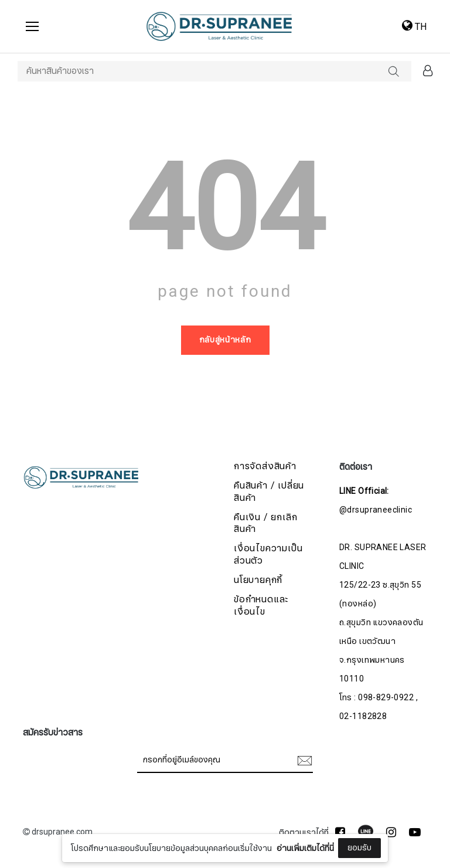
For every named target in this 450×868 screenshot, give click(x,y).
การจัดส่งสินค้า (265, 467)
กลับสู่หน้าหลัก (225, 340)
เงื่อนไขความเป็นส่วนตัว (268, 555)
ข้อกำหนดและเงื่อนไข (261, 606)
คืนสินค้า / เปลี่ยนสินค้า (269, 492)
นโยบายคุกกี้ (258, 580)
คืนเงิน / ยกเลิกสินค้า (265, 524)
